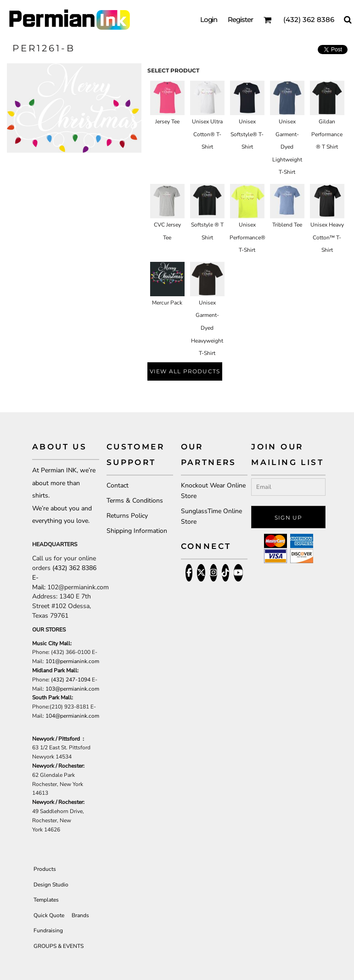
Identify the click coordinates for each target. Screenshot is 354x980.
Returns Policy (127, 516)
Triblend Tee (287, 225)
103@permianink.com (72, 689)
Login (209, 19)
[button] (268, 20)
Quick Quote (49, 915)
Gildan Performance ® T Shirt (327, 134)
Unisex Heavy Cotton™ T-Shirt (327, 237)
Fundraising (48, 930)
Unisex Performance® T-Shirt (247, 237)
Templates (46, 900)
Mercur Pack (167, 303)
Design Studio (51, 885)
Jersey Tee (167, 122)
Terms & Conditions (135, 501)
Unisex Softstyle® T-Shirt (247, 134)
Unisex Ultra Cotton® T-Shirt (207, 134)
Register (240, 19)
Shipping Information (137, 531)
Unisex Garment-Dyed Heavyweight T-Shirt (207, 328)
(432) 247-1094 (71, 680)
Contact (118, 485)
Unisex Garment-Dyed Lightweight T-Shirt (287, 147)
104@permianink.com (72, 716)
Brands (80, 915)
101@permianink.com (72, 661)
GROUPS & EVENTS (59, 946)
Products (45, 869)
